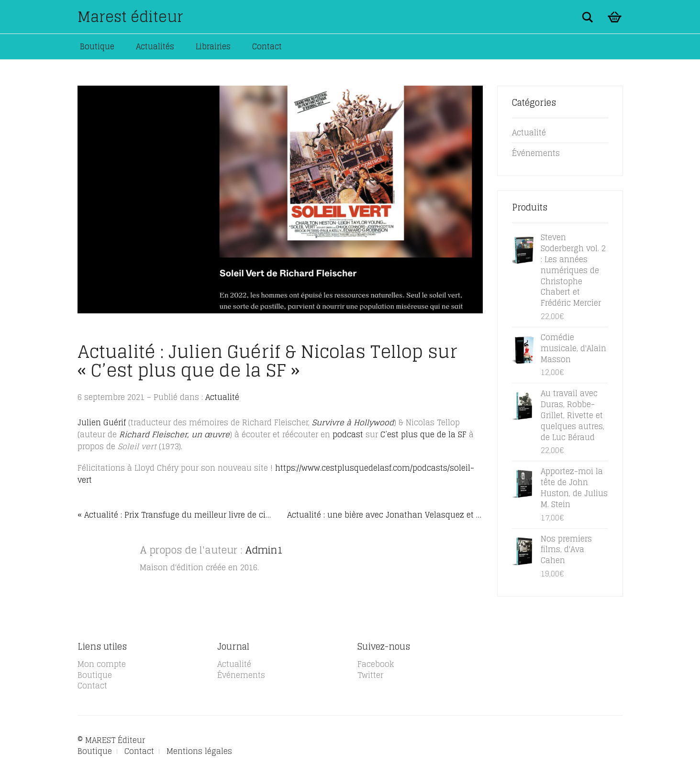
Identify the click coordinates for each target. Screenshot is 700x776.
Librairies (213, 46)
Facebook (376, 664)
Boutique (97, 46)
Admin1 (264, 550)
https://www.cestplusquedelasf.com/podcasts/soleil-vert (276, 474)
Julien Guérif (103, 422)
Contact (267, 46)
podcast (348, 434)
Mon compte (102, 664)
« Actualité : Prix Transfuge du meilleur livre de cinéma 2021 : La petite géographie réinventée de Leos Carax (175, 515)
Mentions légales (199, 751)
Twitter (370, 675)
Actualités (155, 46)
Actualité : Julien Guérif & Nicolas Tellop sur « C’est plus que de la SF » (267, 361)
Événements (536, 153)
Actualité (222, 397)
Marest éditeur (130, 17)
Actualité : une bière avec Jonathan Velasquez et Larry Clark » (385, 515)
